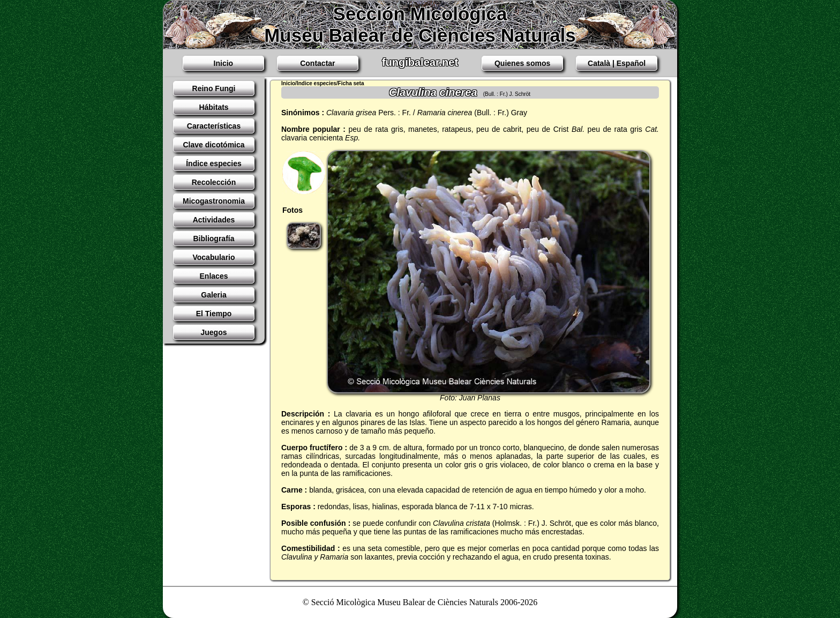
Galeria (213, 295)
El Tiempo (214, 314)
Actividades (214, 220)
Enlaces (214, 276)
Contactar (317, 63)
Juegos (213, 332)
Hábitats (213, 107)
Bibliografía (213, 239)
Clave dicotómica (213, 145)
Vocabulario (213, 257)
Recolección (214, 182)
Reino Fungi (214, 88)
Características (214, 126)
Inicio (224, 63)
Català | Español (617, 63)
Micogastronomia (214, 201)
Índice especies (214, 163)
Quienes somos (522, 63)
